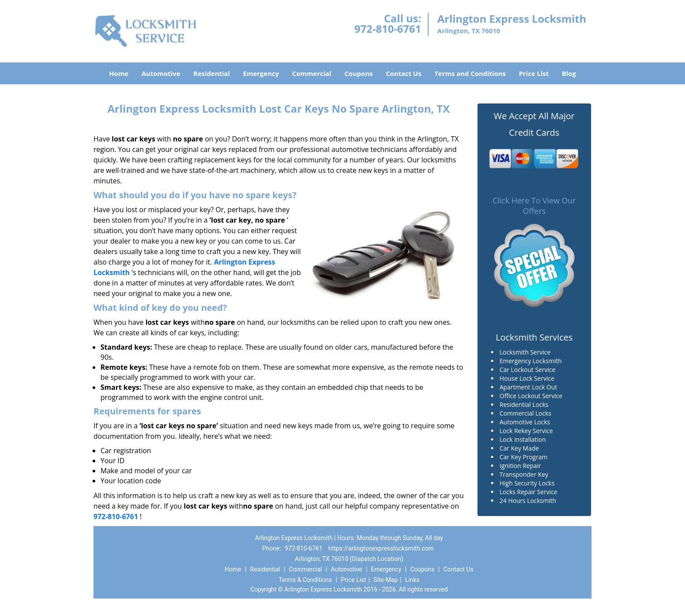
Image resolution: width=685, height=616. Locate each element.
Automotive (161, 73)
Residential (212, 73)
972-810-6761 (388, 29)
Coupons (358, 73)
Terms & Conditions (305, 580)
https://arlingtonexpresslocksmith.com (381, 548)
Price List (534, 73)
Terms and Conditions (470, 73)
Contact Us (403, 73)
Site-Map (386, 580)
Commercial (312, 73)
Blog (569, 73)
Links (412, 580)
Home (119, 73)
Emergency (261, 73)
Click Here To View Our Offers (534, 206)
